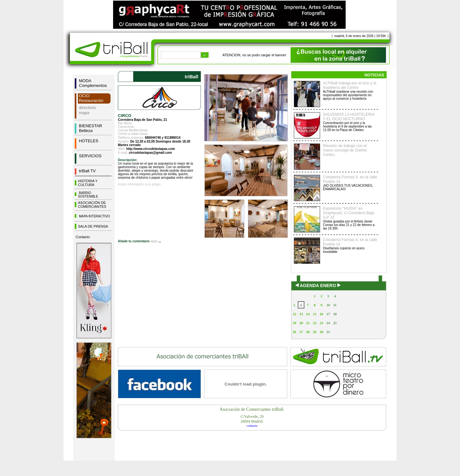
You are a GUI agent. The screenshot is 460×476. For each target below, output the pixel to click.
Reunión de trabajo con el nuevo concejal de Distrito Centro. (345, 150)
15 (314, 314)
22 (314, 323)
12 (294, 314)
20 (301, 323)
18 (335, 314)
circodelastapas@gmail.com (150, 153)
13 (301, 314)
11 (335, 305)
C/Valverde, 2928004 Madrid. (252, 419)
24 (328, 323)
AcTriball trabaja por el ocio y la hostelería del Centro (350, 85)
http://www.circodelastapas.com (150, 149)
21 (308, 323)
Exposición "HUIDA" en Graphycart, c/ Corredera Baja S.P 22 (349, 213)
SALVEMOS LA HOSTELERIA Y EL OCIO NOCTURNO (349, 117)
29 (314, 332)
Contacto (83, 237)
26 (294, 332)
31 (328, 332)
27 (301, 332)
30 (322, 332)
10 (328, 305)
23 (322, 323)
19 (294, 323)
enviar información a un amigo (139, 184)
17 (328, 314)
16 (322, 314)
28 (308, 332)
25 (335, 323)
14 (308, 314)
